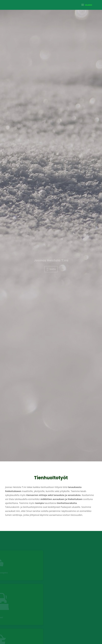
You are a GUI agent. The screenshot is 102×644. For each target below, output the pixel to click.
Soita (53, 282)
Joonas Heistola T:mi (51, 273)
